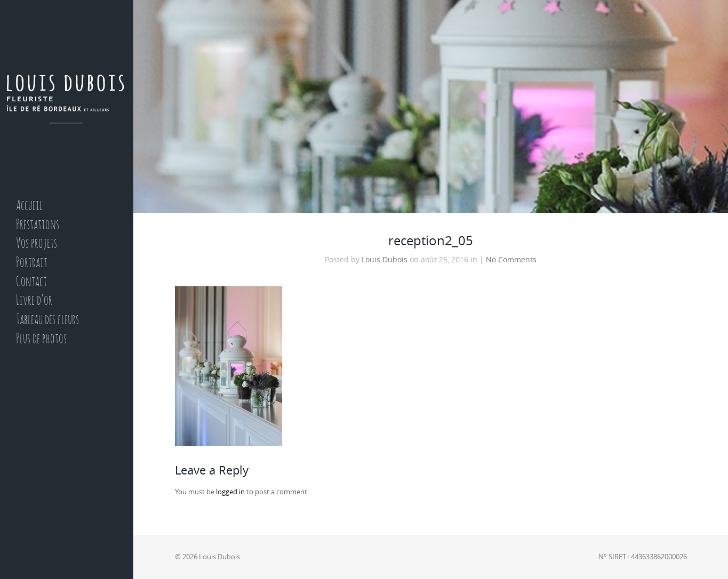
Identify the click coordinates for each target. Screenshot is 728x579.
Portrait (32, 263)
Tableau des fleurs (47, 320)
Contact (31, 282)
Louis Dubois (385, 260)
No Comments (511, 260)
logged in (230, 492)
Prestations (38, 225)
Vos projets (37, 244)
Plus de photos (41, 339)
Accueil (29, 206)
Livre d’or (34, 301)
